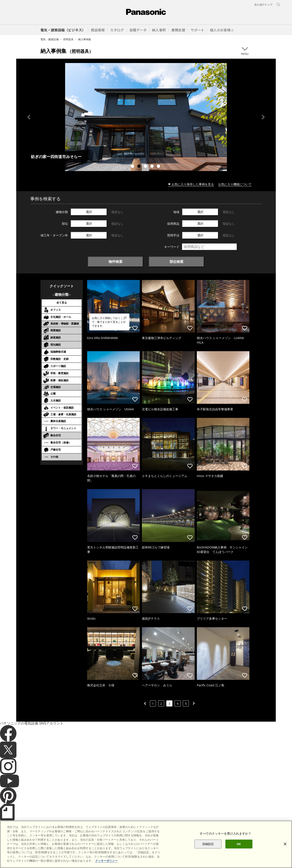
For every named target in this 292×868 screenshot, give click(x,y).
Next (263, 117)
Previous (29, 117)
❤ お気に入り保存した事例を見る (191, 184)
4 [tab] (152, 167)
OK (239, 844)
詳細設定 (208, 844)
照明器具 (68, 39)
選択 (89, 212)
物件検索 (116, 262)
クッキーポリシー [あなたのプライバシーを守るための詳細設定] (106, 861)
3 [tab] (146, 167)
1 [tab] (133, 167)
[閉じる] (285, 844)
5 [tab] (159, 167)
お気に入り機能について (235, 184)
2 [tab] (140, 167)
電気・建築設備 (50, 39)
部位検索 (176, 262)
